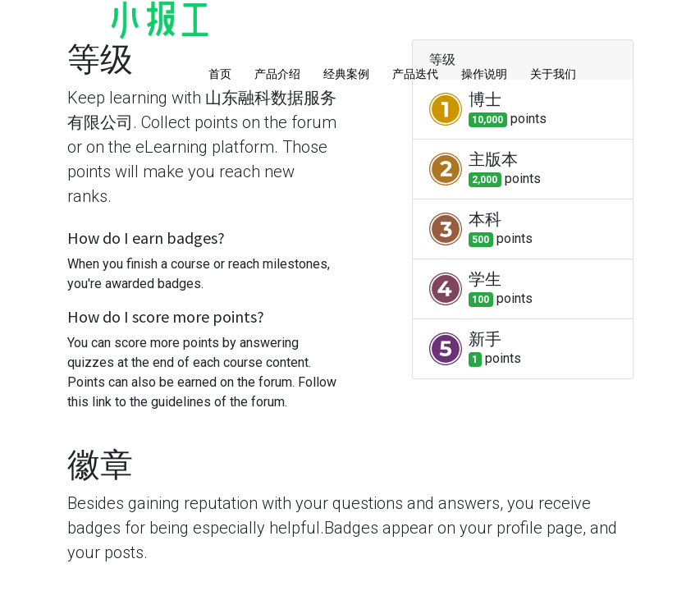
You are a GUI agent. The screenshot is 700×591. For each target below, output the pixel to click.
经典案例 (346, 74)
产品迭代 (415, 74)
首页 (220, 74)
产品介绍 (277, 74)
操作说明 (484, 74)
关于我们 (553, 74)
